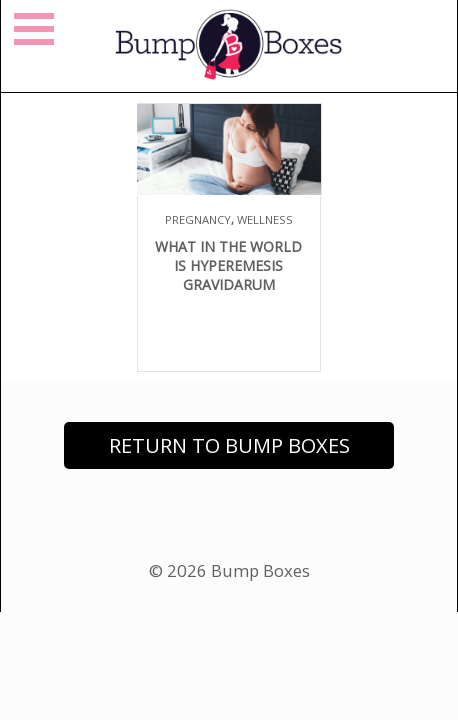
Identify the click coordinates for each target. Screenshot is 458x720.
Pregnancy (198, 219)
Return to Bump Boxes (229, 445)
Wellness (265, 219)
